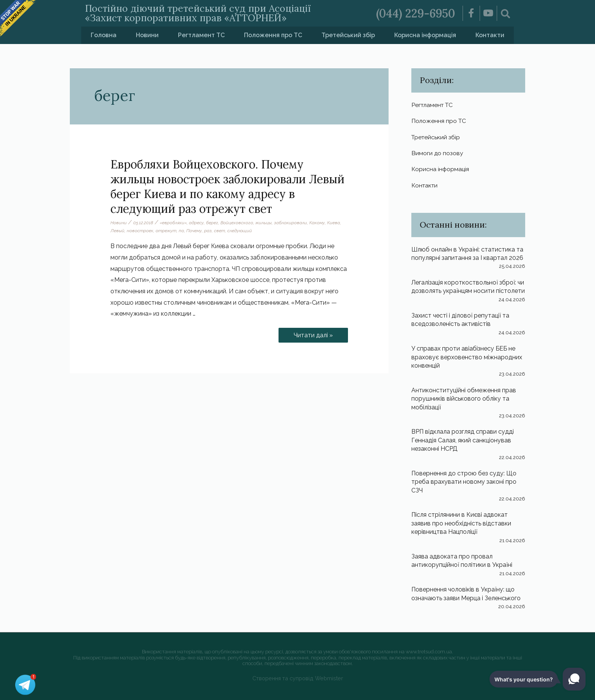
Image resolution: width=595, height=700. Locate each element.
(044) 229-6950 (416, 13)
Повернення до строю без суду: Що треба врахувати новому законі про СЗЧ (464, 482)
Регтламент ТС (201, 35)
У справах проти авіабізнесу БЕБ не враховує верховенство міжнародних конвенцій (467, 357)
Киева (334, 223)
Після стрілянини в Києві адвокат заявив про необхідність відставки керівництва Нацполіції (461, 523)
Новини (147, 35)
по (181, 231)
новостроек (140, 231)
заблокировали (290, 223)
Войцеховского (237, 223)
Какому (317, 223)
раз (208, 231)
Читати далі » (316, 333)
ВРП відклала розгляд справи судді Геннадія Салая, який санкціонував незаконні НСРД (463, 440)
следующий (240, 231)
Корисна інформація (425, 35)
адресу (196, 223)
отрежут (166, 231)
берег (212, 223)
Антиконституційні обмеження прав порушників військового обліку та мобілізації (464, 399)
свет (220, 231)
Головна (104, 35)
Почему (194, 231)
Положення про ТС (273, 35)
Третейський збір (348, 35)
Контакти (490, 35)
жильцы (264, 223)
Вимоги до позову (438, 153)
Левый (117, 231)
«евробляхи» (173, 223)
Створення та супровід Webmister (298, 678)
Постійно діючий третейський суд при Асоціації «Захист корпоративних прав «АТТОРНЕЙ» (198, 13)
